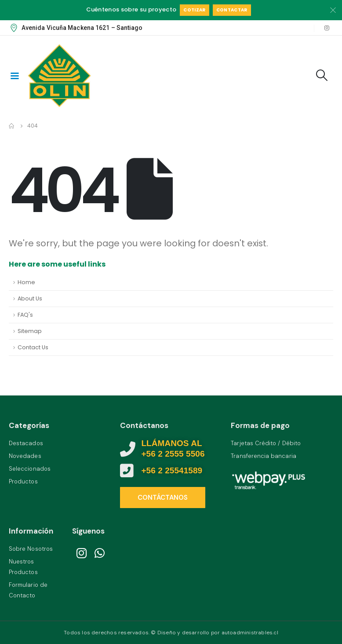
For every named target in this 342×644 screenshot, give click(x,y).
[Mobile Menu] (15, 75)
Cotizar (194, 10)
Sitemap (30, 331)
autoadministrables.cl (250, 633)
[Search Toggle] (322, 75)
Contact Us (33, 347)
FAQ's (25, 315)
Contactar (232, 10)
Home (26, 282)
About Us (30, 298)
